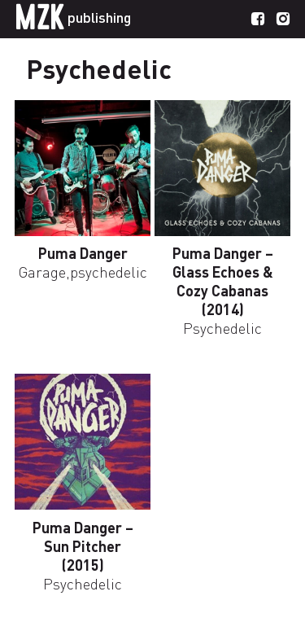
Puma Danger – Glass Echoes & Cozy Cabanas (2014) (223, 281)
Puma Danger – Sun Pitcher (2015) (83, 546)
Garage (42, 272)
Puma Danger (83, 253)
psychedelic (109, 272)
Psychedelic (222, 328)
